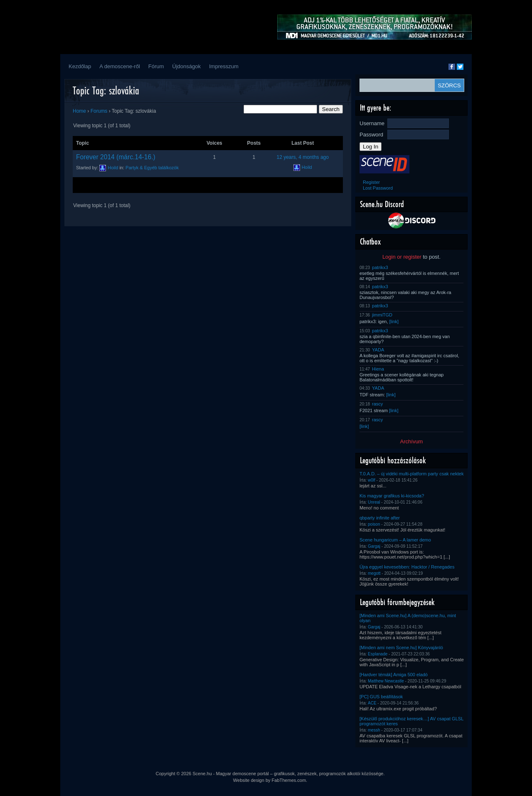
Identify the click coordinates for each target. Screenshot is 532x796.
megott (374, 573)
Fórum (156, 66)
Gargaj (374, 546)
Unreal (374, 502)
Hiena (378, 369)
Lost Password (378, 188)
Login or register (402, 257)
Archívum (412, 441)
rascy (377, 404)
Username (372, 123)
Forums (99, 111)
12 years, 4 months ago (303, 157)
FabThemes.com (289, 780)
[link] (394, 321)
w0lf (372, 480)
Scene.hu (202, 774)
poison (374, 524)
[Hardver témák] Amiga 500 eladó (394, 675)
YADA (378, 350)
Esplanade (378, 654)
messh (374, 730)
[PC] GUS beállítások (381, 697)
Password (371, 135)
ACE (372, 703)
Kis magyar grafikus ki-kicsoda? (392, 496)
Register (371, 182)
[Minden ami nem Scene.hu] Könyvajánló (401, 648)
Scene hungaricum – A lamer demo (395, 540)
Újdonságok (186, 66)
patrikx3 (380, 267)
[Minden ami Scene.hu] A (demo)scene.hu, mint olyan (408, 618)
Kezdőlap (80, 66)
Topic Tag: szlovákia (106, 90)
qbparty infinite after (380, 518)
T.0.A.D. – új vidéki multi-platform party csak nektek (412, 474)
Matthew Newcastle (386, 681)
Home (79, 111)
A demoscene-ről (120, 66)
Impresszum (224, 66)
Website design (249, 780)
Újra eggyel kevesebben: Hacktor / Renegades (407, 567)
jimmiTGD (382, 315)
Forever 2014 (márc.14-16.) (116, 157)
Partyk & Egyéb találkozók (152, 168)
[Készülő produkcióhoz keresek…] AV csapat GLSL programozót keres (411, 721)
